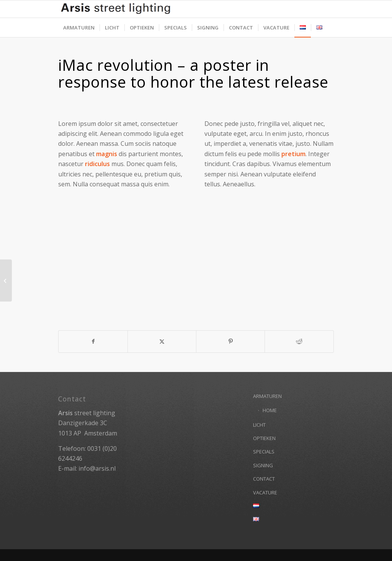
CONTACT (264, 479)
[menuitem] (79, 28)
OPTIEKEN (264, 438)
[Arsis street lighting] (196, 9)
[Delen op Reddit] (299, 341)
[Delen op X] (162, 341)
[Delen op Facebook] (93, 341)
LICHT (259, 425)
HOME (270, 410)
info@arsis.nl (97, 468)
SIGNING (263, 465)
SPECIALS (264, 452)
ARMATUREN (267, 396)
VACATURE (265, 493)
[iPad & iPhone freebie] (6, 280)
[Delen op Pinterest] (230, 341)
